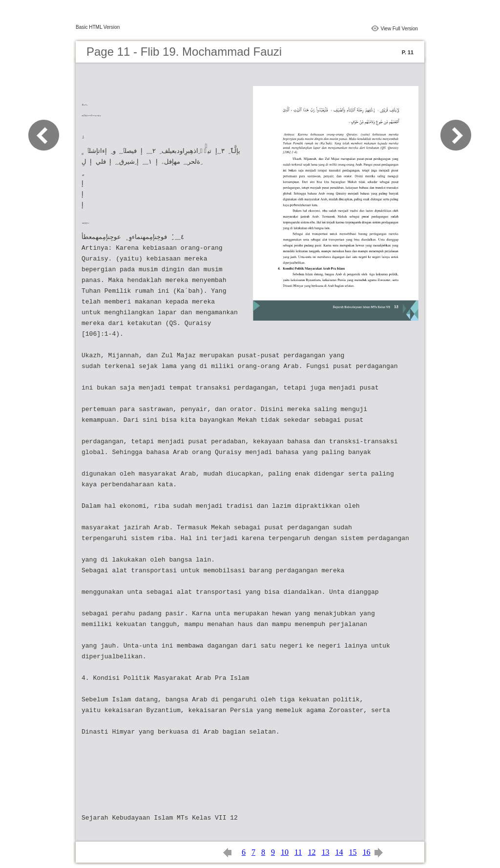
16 (366, 852)
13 (325, 852)
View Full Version (399, 29)
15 (353, 852)
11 (298, 852)
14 (339, 852)
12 (312, 852)
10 (285, 852)
